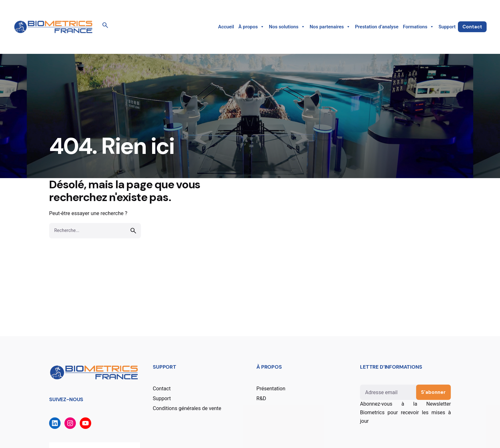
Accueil (226, 27)
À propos (252, 27)
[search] (133, 231)
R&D (261, 398)
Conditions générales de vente (187, 408)
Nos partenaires (330, 27)
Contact (472, 27)
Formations (419, 27)
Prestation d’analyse (377, 27)
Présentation (271, 389)
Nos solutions (287, 27)
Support (447, 27)
